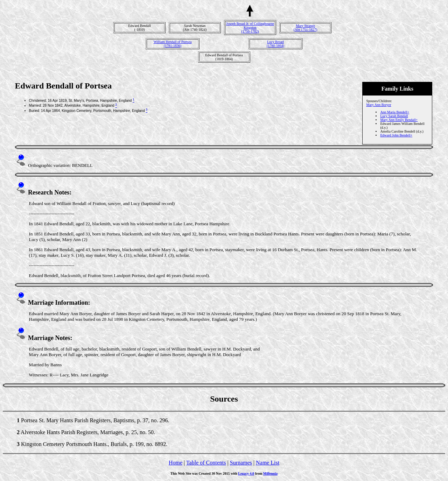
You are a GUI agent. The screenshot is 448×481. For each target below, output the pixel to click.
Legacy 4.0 (246, 473)
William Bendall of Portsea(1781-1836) (173, 44)
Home (176, 463)
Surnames (241, 463)
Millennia (270, 473)
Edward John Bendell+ (396, 135)
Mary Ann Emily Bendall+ (399, 120)
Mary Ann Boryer (379, 105)
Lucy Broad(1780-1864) (275, 44)
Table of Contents (206, 463)
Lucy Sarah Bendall (394, 116)
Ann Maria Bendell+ (395, 112)
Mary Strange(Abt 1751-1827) (306, 28)
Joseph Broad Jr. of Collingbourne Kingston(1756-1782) (250, 27)
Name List (268, 463)
